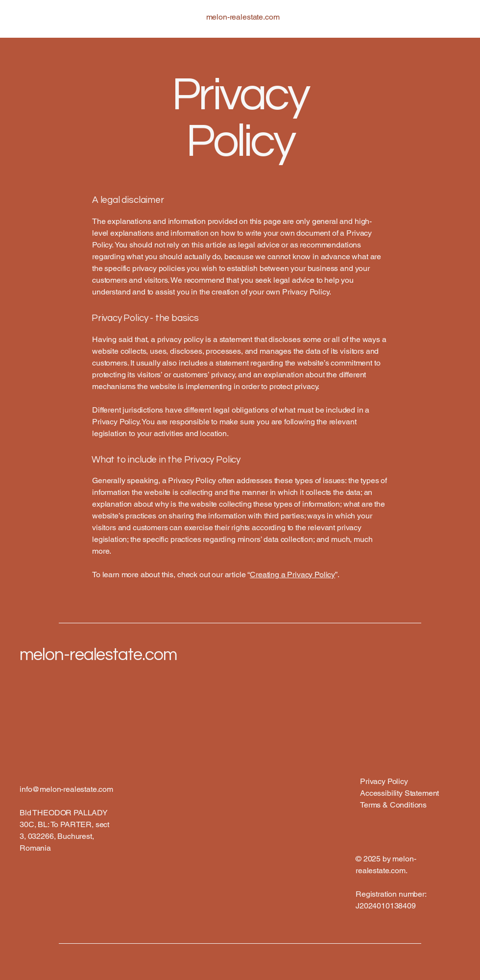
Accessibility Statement (399, 793)
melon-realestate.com (98, 655)
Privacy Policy (384, 781)
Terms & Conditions (393, 805)
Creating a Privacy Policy (292, 575)
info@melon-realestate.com (66, 789)
